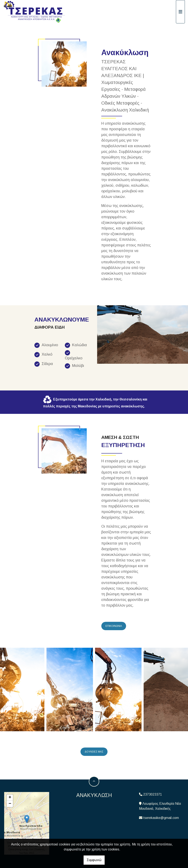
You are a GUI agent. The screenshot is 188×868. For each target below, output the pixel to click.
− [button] (10, 804)
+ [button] (10, 798)
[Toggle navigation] (180, 12)
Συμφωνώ (94, 860)
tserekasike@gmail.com (161, 818)
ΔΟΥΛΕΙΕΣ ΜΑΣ (94, 752)
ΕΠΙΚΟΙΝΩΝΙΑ (114, 626)
